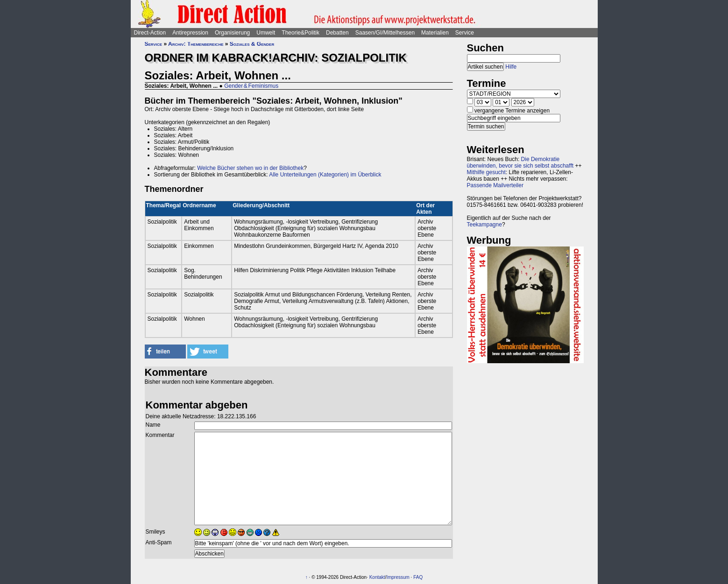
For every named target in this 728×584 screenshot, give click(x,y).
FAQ (418, 577)
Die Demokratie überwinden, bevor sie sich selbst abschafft (520, 162)
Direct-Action (150, 33)
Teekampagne (484, 225)
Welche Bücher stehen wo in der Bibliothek (250, 168)
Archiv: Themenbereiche (196, 44)
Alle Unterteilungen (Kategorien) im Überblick (325, 175)
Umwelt (266, 33)
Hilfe (511, 67)
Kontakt (377, 577)
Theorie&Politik (300, 33)
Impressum (398, 577)
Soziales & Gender (252, 44)
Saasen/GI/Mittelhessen (385, 33)
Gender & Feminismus (251, 86)
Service (465, 33)
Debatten (337, 33)
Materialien (435, 33)
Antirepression (190, 33)
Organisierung (232, 33)
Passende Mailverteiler (495, 185)
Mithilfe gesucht (486, 172)
